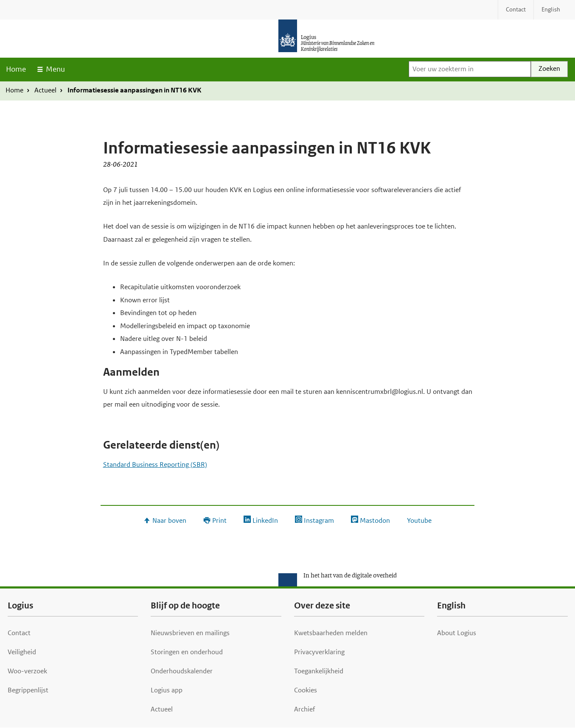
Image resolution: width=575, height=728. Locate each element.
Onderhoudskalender (182, 671)
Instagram (319, 520)
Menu (55, 69)
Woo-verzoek (27, 671)
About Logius (457, 633)
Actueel (45, 90)
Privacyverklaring (319, 652)
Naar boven (169, 520)
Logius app (167, 690)
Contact (19, 633)
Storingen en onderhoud (187, 652)
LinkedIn (265, 520)
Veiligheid (22, 652)
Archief (304, 709)
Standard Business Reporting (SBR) (155, 464)
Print (219, 520)
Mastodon (375, 520)
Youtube (419, 520)
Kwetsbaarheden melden (331, 633)
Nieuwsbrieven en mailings (190, 633)
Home (16, 69)
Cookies (306, 690)
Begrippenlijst (28, 690)
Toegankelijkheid (319, 671)
